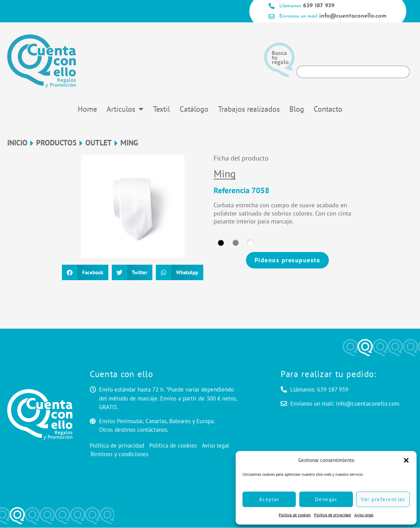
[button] (406, 460)
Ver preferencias (383, 499)
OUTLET (99, 143)
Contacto (328, 109)
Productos (56, 143)
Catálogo (194, 109)
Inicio (17, 143)
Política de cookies (295, 515)
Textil (161, 109)
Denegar (326, 499)
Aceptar (269, 499)
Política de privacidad (332, 515)
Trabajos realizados (249, 109)
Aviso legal (364, 515)
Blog (297, 109)
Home (87, 109)
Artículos (125, 109)
